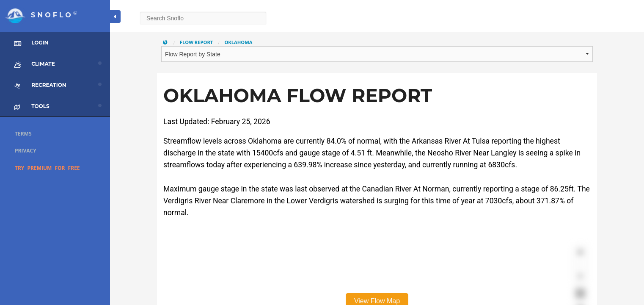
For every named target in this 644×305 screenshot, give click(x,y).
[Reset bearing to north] (580, 277)
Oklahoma (238, 42)
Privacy (26, 151)
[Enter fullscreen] (580, 293)
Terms (23, 134)
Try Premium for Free (47, 168)
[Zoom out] (580, 265)
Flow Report (197, 42)
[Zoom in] (580, 252)
